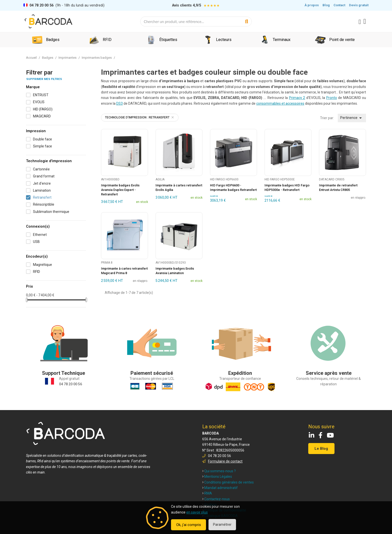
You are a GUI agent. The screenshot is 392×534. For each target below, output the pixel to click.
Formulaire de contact (225, 461)
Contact (339, 5)
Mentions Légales (217, 477)
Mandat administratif (220, 488)
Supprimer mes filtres (44, 79)
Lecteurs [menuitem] (224, 40)
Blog (326, 5)
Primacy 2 (297, 98)
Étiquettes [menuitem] (168, 40)
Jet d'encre (42, 183)
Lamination (42, 190)
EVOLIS (39, 102)
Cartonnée (41, 169)
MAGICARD (42, 116)
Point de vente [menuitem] (342, 40)
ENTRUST (41, 95)
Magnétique (42, 265)
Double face (42, 139)
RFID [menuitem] (107, 40)
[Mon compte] (360, 22)
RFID (36, 272)
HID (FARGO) (43, 109)
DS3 (119, 103)
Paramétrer (222, 525)
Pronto (332, 98)
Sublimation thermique (51, 212)
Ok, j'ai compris (189, 525)
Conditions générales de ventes (228, 482)
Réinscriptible (44, 204)
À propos (312, 5)
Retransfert (42, 197)
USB (36, 242)
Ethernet (40, 235)
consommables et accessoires (280, 103)
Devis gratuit (359, 5)
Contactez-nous (216, 499)
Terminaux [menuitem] (282, 40)
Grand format (44, 176)
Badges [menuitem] (53, 40)
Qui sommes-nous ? (219, 471)
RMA (207, 493)
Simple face (42, 146)
